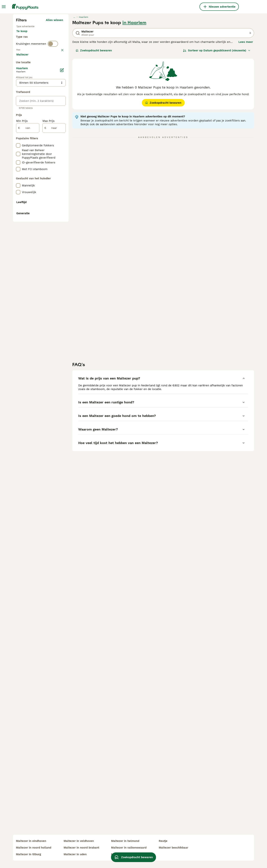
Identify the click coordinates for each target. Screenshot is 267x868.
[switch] (53, 128)
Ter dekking (27, 114)
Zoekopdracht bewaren (94, 121)
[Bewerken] (62, 239)
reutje (163, 841)
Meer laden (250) (54, 223)
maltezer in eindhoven (31, 841)
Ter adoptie (46, 105)
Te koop (25, 105)
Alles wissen (54, 91)
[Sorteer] (217, 121)
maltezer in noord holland (34, 848)
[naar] (54, 297)
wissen (58, 136)
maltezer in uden (75, 854)
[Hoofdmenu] (4, 7)
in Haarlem (134, 93)
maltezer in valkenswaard (129, 848)
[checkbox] (18, 155)
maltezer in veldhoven (79, 841)
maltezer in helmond (125, 841)
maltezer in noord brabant (81, 848)
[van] (28, 297)
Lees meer (246, 112)
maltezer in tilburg (28, 854)
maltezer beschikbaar (173, 848)
